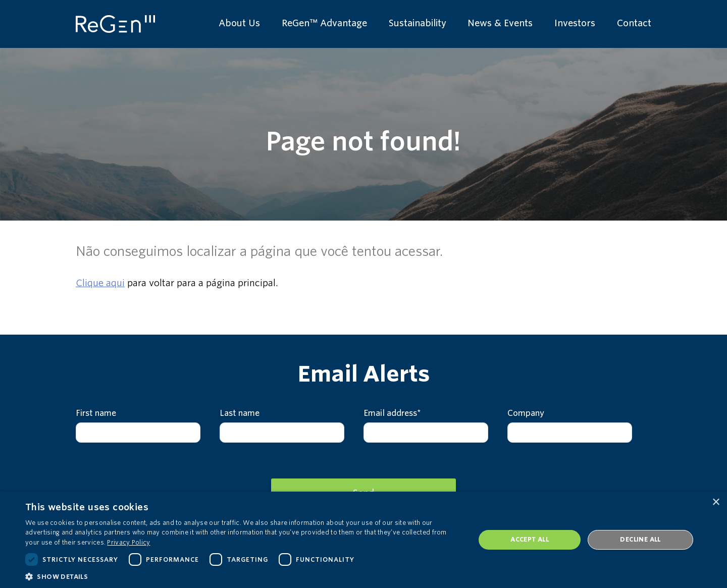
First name (96, 413)
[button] (244, 576)
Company (526, 413)
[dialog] (363, 540)
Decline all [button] (640, 539)
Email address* (392, 413)
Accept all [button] (530, 539)
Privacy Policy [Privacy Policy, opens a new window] (128, 542)
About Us (239, 23)
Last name (240, 413)
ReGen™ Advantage (324, 23)
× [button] (716, 502)
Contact (634, 23)
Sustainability (418, 23)
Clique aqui (100, 283)
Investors (575, 23)
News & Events (500, 23)
